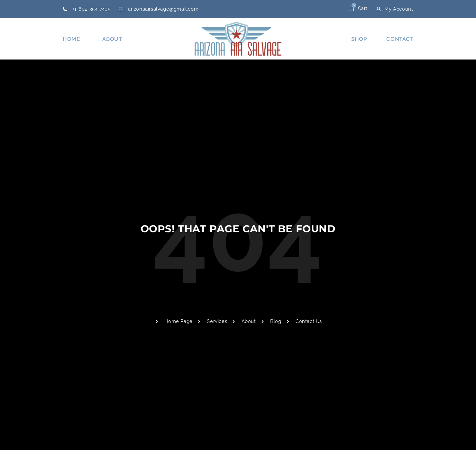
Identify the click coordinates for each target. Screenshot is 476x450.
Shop (359, 39)
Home (71, 39)
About (112, 39)
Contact (400, 39)
